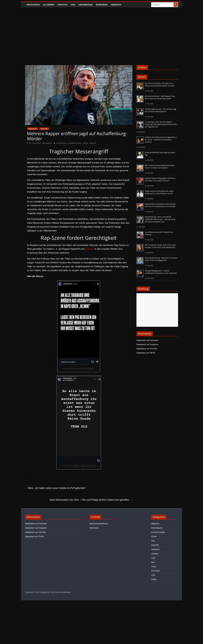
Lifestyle (62, 5)
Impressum (94, 528)
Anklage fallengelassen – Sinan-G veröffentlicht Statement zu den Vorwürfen (161, 272)
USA (153, 575)
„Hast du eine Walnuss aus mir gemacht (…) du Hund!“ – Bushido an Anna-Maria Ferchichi (161, 140)
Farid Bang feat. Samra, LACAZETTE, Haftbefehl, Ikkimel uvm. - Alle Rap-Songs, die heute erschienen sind (160, 219)
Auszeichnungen (158, 532)
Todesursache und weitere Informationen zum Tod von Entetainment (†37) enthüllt (160, 205)
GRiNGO (89, 249)
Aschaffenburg (61, 143)
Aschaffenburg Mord (75, 143)
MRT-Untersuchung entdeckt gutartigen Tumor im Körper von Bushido (160, 167)
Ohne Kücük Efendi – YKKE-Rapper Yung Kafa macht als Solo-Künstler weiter (160, 97)
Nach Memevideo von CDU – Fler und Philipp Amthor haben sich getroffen (91, 500)
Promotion (156, 571)
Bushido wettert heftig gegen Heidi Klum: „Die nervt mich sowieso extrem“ (160, 179)
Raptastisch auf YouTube (147, 349)
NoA (153, 562)
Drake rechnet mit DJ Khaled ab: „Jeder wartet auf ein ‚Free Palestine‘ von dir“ (159, 192)
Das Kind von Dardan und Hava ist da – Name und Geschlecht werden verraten (160, 85)
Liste (153, 558)
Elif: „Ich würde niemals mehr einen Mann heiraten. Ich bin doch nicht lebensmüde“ (161, 246)
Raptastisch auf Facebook (147, 340)
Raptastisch (33, 5)
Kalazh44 (93, 143)
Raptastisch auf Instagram (147, 344)
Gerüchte (116, 5)
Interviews (102, 5)
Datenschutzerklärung (99, 524)
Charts (154, 536)
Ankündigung (86, 5)
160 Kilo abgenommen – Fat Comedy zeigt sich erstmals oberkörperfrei (161, 110)
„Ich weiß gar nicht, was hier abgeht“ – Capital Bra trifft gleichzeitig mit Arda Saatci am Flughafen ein (161, 124)
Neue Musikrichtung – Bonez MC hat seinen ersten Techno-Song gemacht (161, 259)
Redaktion (48, 143)
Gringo (86, 143)
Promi (154, 567)
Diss (73, 5)
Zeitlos (154, 579)
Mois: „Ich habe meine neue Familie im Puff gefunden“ (56, 488)
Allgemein (49, 5)
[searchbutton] (176, 5)
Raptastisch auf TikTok (146, 353)
